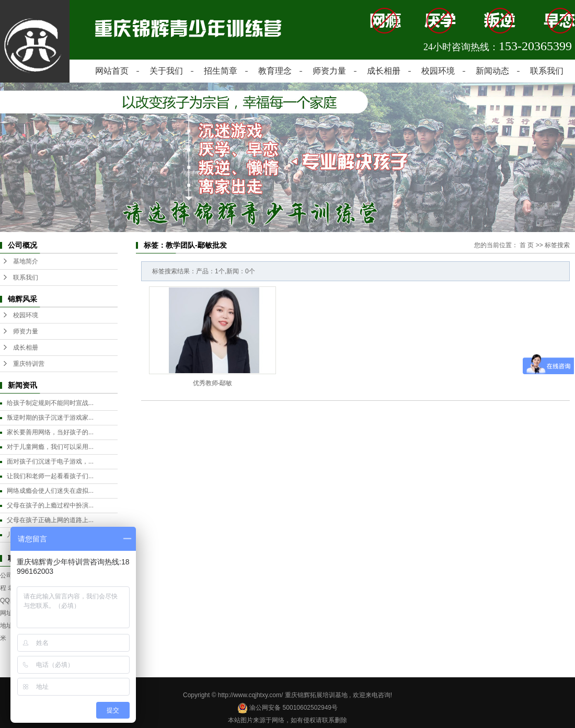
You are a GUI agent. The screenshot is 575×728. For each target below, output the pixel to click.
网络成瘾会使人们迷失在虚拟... (50, 491)
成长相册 (384, 71)
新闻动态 (492, 71)
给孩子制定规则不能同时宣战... (50, 403)
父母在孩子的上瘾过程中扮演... (50, 505)
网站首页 (112, 71)
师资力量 (329, 71)
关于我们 (166, 71)
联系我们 (547, 71)
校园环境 (438, 71)
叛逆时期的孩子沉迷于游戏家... (50, 418)
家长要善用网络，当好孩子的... (50, 432)
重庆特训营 (29, 364)
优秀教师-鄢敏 (213, 383)
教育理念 (275, 71)
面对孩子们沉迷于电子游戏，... (50, 461)
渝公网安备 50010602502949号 (287, 708)
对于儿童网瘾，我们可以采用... (50, 447)
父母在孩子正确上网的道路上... (50, 520)
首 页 (527, 245)
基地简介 (26, 261)
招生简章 (221, 71)
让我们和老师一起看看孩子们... (50, 476)
